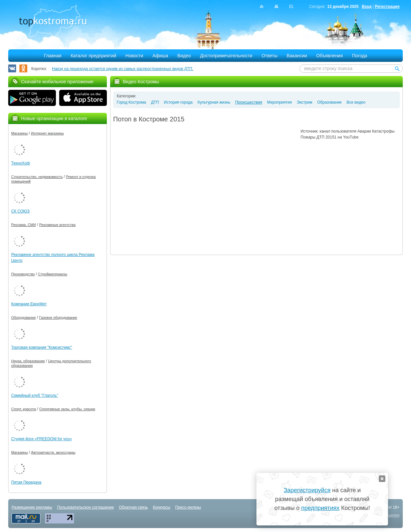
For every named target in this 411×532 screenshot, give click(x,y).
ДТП (155, 102)
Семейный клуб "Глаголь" (35, 395)
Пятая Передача (26, 482)
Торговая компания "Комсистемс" (42, 347)
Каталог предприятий (94, 56)
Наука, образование (28, 361)
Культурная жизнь (214, 102)
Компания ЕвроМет (29, 304)
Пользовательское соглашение (86, 507)
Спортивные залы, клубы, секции (67, 409)
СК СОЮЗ (20, 211)
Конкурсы (162, 507)
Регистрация (387, 7)
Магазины (19, 133)
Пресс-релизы (188, 507)
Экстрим (305, 102)
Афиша (160, 56)
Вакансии (297, 56)
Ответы (269, 56)
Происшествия (249, 102)
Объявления (330, 56)
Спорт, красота (24, 409)
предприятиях (320, 508)
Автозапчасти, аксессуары (53, 452)
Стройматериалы (53, 274)
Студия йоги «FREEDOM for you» (42, 439)
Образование (329, 102)
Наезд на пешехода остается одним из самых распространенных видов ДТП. (123, 69)
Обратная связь (133, 507)
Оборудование (24, 317)
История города (178, 102)
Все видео (356, 102)
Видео (184, 56)
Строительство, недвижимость (37, 177)
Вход (367, 7)
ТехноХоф (21, 163)
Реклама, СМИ (24, 225)
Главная (52, 56)
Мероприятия (279, 102)
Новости (134, 56)
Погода (360, 56)
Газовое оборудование (58, 317)
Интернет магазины (47, 133)
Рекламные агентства (57, 225)
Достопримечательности (226, 56)
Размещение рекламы (32, 507)
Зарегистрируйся (307, 490)
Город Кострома (131, 102)
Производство (23, 274)
